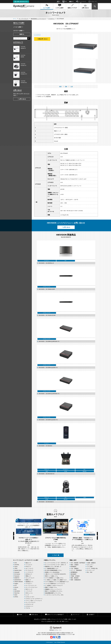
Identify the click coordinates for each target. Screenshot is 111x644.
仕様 (72, 87)
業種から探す (73, 560)
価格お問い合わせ (42, 39)
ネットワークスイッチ (31, 585)
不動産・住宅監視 (75, 576)
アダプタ (28, 608)
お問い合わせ (85, 6)
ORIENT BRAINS (19, 582)
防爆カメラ (28, 580)
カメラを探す (47, 6)
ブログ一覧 (56, 555)
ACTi (16, 585)
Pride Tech (17, 593)
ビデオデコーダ (29, 604)
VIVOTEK (17, 565)
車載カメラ (28, 576)
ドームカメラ (29, 565)
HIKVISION (17, 591)
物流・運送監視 (75, 578)
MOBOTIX (17, 578)
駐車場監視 (74, 567)
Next (97, 536)
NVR (71, 2)
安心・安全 (90, 572)
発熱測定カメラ (29, 582)
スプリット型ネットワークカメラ (34, 601)
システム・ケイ (92, 2)
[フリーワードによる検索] (20, 38)
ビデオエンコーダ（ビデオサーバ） (34, 599)
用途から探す (89, 560)
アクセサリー (29, 584)
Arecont (16, 587)
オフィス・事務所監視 (76, 570)
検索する (22, 34)
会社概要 (90, 614)
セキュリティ (90, 565)
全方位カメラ (29, 574)
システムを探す (60, 6)
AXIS (16, 563)
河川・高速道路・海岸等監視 (78, 563)
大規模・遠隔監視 (91, 563)
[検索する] (29, 38)
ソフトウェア (29, 591)
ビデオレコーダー (30, 597)
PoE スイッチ (29, 589)
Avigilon (16, 584)
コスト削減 (90, 567)
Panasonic (17, 576)
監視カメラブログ (72, 6)
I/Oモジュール (29, 593)
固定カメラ (28, 563)
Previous (14, 536)
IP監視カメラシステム (50, 560)
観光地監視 (74, 574)
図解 (66, 87)
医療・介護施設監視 (76, 580)
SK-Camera (17, 574)
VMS (65, 2)
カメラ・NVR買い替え (92, 568)
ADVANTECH (18, 580)
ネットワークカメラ (81, 2)
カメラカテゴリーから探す (31, 560)
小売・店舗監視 (75, 568)
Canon (16, 567)
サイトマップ (75, 614)
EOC (15, 589)
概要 (60, 87)
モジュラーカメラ (30, 578)
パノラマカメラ (29, 572)
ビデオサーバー (29, 606)
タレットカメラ (29, 568)
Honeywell (17, 572)
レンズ (27, 595)
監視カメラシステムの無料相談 (54, 614)
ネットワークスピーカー (32, 587)
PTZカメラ (28, 567)
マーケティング (91, 570)
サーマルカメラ (29, 570)
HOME (19, 614)
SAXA (16, 595)
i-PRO (16, 568)
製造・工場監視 (75, 565)
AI (58, 2)
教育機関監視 (74, 572)
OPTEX (16, 597)
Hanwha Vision (18, 570)
